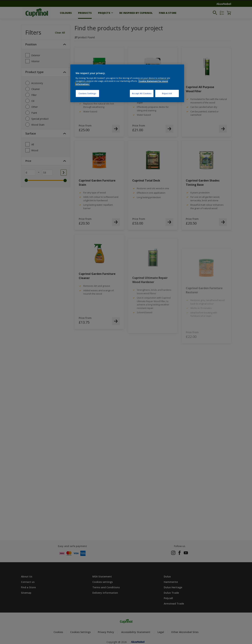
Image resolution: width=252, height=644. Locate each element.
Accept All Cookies (142, 93)
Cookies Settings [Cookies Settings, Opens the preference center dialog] (87, 93)
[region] (127, 83)
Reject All (167, 93)
